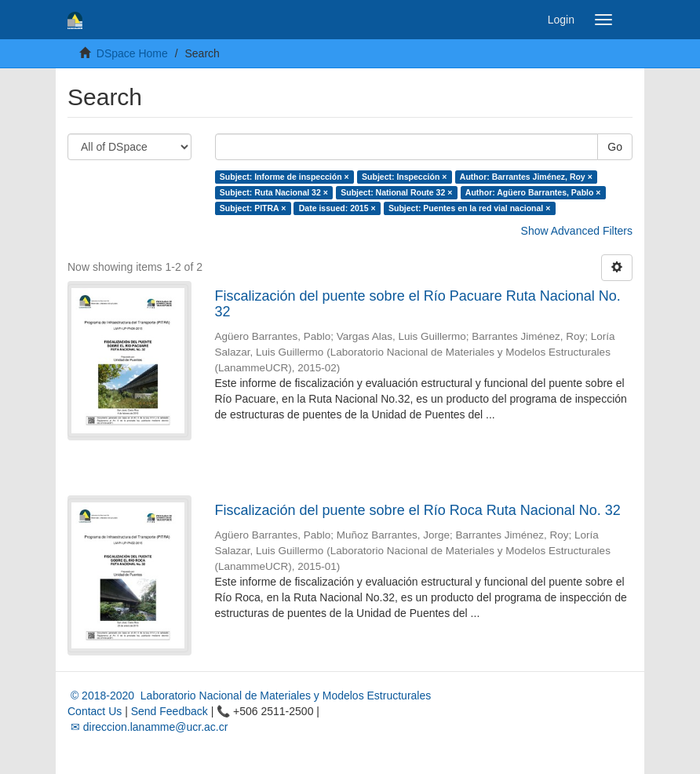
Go (615, 147)
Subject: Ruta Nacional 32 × (274, 192)
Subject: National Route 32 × (396, 192)
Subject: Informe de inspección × (284, 177)
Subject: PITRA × (253, 208)
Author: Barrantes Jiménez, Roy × (526, 177)
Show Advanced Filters (577, 231)
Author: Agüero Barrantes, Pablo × (533, 192)
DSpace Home (132, 53)
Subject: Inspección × (404, 177)
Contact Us (95, 711)
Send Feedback (170, 711)
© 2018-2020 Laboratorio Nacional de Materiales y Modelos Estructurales (249, 696)
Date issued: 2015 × (337, 208)
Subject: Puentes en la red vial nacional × (469, 208)
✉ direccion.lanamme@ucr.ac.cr (148, 727)
